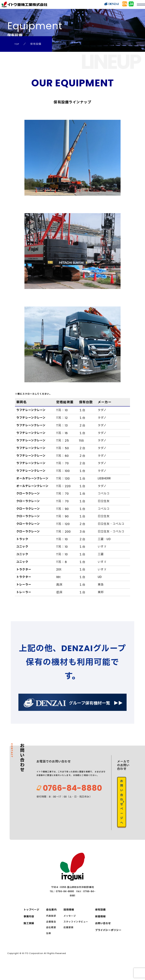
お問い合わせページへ (122, 810)
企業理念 (51, 932)
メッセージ (69, 926)
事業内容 (29, 927)
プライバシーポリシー (107, 940)
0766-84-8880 (63, 799)
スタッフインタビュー (75, 932)
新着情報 (99, 927)
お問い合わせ (102, 933)
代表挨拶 (51, 926)
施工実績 (29, 933)
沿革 (49, 943)
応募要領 (68, 938)
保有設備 (99, 920)
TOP (17, 44)
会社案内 (52, 920)
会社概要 (51, 938)
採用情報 (69, 920)
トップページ (32, 920)
